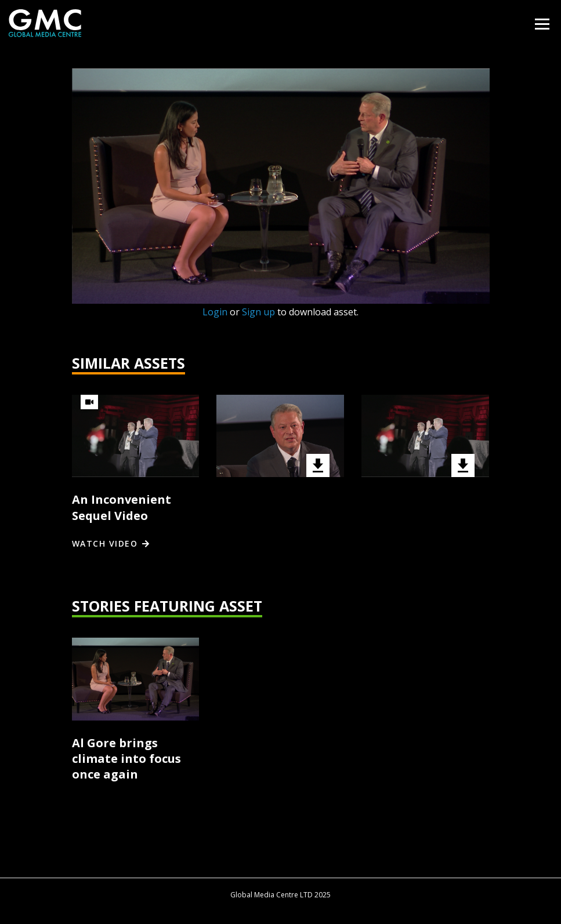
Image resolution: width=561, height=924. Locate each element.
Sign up (258, 312)
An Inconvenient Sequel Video (122, 508)
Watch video (105, 543)
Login (215, 312)
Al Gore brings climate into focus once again (126, 759)
